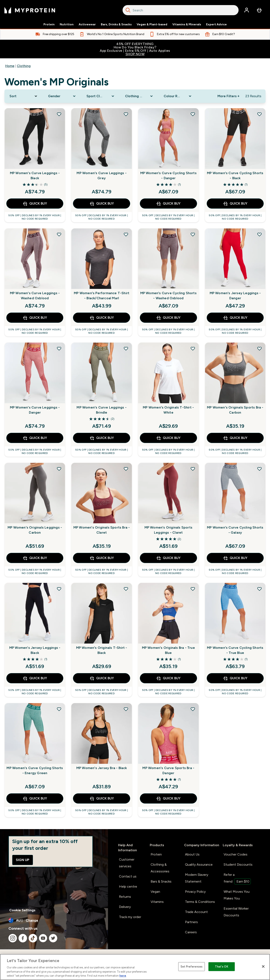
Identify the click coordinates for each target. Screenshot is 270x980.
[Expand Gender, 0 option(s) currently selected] (62, 96)
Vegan (155, 892)
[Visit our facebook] (23, 938)
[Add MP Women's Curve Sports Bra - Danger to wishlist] (193, 709)
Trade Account (196, 912)
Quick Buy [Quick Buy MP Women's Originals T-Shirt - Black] (102, 678)
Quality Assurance (199, 865)
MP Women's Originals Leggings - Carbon (35, 530)
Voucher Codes (236, 854)
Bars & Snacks (161, 881)
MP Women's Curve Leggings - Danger (35, 410)
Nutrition (67, 25)
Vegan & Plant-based (152, 25)
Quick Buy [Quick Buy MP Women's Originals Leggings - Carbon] (35, 558)
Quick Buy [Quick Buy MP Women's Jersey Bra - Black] (102, 798)
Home (10, 66)
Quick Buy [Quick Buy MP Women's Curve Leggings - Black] (35, 204)
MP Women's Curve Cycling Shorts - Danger (168, 176)
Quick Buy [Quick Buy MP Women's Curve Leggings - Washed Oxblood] (35, 318)
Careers (191, 932)
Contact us (128, 876)
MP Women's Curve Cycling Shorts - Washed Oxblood (168, 296)
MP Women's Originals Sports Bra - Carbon (235, 410)
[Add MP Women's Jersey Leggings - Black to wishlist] (59, 589)
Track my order (130, 917)
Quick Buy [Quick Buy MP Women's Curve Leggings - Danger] (35, 438)
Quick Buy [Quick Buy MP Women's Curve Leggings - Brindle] (102, 438)
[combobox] (181, 10)
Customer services (127, 863)
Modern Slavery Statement (197, 878)
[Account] (247, 10)
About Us (192, 854)
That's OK (221, 967)
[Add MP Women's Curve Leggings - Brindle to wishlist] (126, 349)
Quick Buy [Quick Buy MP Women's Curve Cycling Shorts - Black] (235, 204)
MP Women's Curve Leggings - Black (35, 176)
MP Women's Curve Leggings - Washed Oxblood (35, 296)
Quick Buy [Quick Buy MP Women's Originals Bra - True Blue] (168, 678)
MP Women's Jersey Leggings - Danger (235, 296)
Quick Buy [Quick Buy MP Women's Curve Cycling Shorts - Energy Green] (35, 798)
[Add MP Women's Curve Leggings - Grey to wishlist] (126, 114)
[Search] (128, 10)
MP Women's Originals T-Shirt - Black (102, 650)
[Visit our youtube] (43, 938)
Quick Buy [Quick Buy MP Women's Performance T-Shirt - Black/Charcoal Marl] (102, 318)
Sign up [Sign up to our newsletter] (23, 860)
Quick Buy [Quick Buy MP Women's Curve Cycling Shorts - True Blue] (235, 678)
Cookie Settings (22, 910)
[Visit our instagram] (13, 938)
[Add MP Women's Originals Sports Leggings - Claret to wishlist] (193, 469)
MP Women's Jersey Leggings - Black (35, 650)
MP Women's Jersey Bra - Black (102, 768)
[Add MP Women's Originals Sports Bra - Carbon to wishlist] (259, 349)
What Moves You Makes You (237, 895)
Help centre (128, 886)
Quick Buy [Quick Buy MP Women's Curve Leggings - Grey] (102, 204)
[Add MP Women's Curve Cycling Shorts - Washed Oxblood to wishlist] (193, 234)
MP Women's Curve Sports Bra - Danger (168, 770)
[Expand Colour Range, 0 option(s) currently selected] (178, 96)
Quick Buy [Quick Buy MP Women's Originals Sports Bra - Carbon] (235, 438)
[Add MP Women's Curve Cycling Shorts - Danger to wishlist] (193, 114)
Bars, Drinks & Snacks (116, 25)
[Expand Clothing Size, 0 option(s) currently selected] (139, 96)
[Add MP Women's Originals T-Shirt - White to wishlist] (193, 349)
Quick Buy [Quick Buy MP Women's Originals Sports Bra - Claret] (102, 558)
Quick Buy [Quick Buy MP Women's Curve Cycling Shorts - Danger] (168, 204)
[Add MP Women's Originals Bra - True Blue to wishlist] (193, 589)
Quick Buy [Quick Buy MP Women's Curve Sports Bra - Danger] (168, 798)
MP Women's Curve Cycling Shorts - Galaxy (235, 530)
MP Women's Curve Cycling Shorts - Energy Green (35, 770)
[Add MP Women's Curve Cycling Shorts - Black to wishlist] (259, 114)
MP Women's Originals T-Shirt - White (168, 410)
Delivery (125, 907)
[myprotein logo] (30, 10)
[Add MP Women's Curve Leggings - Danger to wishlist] (59, 349)
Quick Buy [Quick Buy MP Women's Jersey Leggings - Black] (35, 678)
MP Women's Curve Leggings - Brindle (101, 410)
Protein (49, 25)
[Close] (263, 966)
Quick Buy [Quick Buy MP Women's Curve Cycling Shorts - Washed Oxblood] (168, 318)
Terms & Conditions (200, 902)
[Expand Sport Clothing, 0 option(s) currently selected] (101, 96)
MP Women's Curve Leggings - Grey (101, 176)
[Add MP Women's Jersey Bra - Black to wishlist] (126, 709)
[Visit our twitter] (53, 938)
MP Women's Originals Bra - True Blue (168, 650)
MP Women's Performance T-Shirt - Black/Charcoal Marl (102, 296)
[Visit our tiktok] (33, 938)
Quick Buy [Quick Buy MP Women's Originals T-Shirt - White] (168, 438)
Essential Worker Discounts (236, 912)
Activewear (87, 25)
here (123, 976)
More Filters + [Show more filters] (228, 96)
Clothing (24, 66)
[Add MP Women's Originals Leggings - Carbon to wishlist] (59, 469)
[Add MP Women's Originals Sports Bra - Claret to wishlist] (126, 469)
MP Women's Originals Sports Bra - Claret (102, 530)
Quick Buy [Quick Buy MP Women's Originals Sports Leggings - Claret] (168, 558)
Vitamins (157, 902)
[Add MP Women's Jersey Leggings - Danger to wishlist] (259, 234)
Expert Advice (216, 25)
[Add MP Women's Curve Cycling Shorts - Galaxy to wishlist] (259, 469)
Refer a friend (237, 879)
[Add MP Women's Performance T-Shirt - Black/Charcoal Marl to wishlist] (126, 234)
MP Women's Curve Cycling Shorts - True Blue (235, 650)
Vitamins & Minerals (187, 25)
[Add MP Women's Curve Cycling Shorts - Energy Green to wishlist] (59, 709)
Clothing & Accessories (160, 868)
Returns (125, 897)
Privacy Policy (195, 892)
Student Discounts (238, 865)
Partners (191, 922)
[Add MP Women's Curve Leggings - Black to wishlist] (59, 114)
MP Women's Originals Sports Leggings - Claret (168, 530)
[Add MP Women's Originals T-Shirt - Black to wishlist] (126, 589)
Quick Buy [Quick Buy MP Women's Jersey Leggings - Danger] (235, 318)
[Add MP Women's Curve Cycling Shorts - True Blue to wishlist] (259, 589)
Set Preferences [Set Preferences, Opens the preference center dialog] (192, 967)
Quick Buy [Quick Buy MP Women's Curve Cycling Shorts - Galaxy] (235, 558)
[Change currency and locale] (54, 920)
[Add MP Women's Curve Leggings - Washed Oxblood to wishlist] (59, 234)
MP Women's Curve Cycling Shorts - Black (235, 176)
